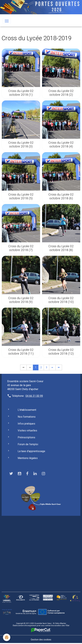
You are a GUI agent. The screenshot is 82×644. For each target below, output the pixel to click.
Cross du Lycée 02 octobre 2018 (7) (21, 248)
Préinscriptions (26, 437)
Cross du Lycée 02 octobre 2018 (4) (61, 144)
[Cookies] (7, 637)
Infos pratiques (26, 424)
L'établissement (27, 410)
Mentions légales (28, 458)
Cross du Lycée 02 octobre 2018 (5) (21, 196)
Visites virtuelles (27, 431)
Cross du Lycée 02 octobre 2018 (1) (21, 93)
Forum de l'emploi (28, 444)
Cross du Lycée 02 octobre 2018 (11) (21, 352)
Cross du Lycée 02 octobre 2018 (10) (61, 300)
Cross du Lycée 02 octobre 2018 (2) (61, 93)
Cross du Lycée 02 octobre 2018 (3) (21, 144)
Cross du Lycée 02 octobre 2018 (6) (61, 196)
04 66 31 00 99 (34, 396)
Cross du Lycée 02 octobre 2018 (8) (61, 248)
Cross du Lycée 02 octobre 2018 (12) (61, 352)
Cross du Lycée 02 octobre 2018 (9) (21, 300)
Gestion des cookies (41, 640)
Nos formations (27, 417)
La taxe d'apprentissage (31, 451)
